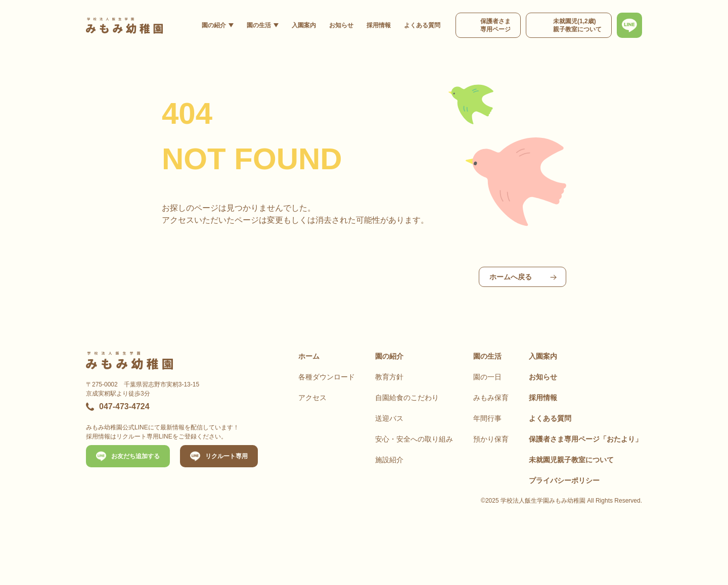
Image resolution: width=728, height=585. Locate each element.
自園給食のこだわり (407, 398)
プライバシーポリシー (564, 480)
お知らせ (341, 25)
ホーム (309, 356)
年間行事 (487, 418)
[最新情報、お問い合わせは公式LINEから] (629, 25)
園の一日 (487, 377)
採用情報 (379, 25)
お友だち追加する (135, 456)
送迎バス (389, 418)
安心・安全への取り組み (414, 439)
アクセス (312, 398)
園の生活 (259, 25)
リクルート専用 (226, 456)
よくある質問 (422, 25)
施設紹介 (389, 460)
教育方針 (389, 377)
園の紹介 (214, 25)
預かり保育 (491, 439)
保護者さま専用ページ (585, 439)
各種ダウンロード (327, 377)
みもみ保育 (491, 398)
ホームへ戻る (511, 277)
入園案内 (304, 25)
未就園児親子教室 (571, 460)
